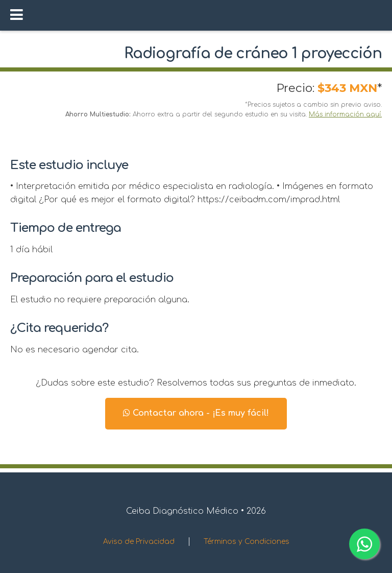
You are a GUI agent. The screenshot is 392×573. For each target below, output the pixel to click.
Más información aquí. (345, 114)
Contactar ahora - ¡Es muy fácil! (196, 413)
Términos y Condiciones (247, 542)
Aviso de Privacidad (139, 542)
